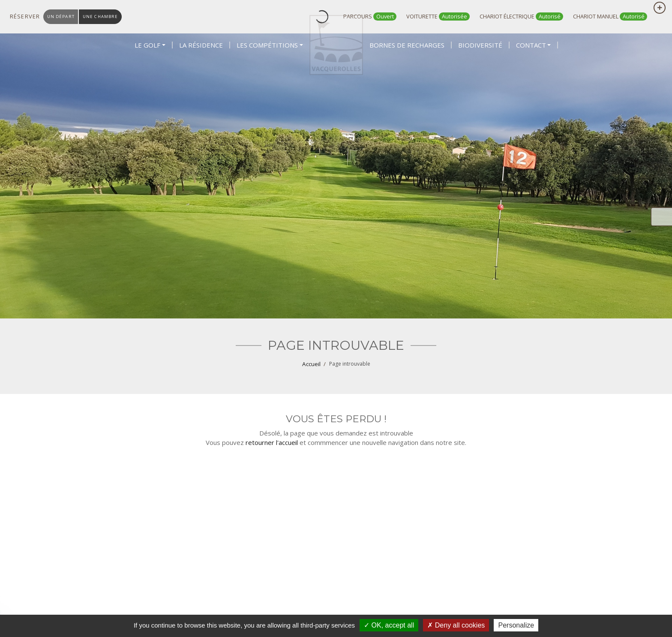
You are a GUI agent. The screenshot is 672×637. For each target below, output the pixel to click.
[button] (150, 74)
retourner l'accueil (272, 442)
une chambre (105, 17)
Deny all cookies (456, 625)
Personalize (516, 625)
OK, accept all (389, 625)
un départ (62, 17)
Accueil (311, 364)
